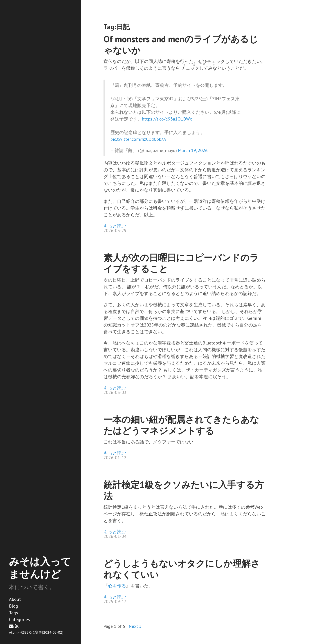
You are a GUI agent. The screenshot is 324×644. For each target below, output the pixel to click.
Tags (13, 613)
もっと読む (115, 226)
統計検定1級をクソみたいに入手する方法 (184, 490)
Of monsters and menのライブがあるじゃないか (181, 45)
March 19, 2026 (193, 150)
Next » (135, 626)
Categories (19, 619)
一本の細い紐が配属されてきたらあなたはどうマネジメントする (181, 425)
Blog (13, 606)
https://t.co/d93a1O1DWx (167, 119)
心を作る (117, 586)
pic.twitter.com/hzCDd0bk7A (138, 139)
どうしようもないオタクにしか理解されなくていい (182, 569)
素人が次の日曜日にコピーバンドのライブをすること (181, 263)
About (15, 599)
